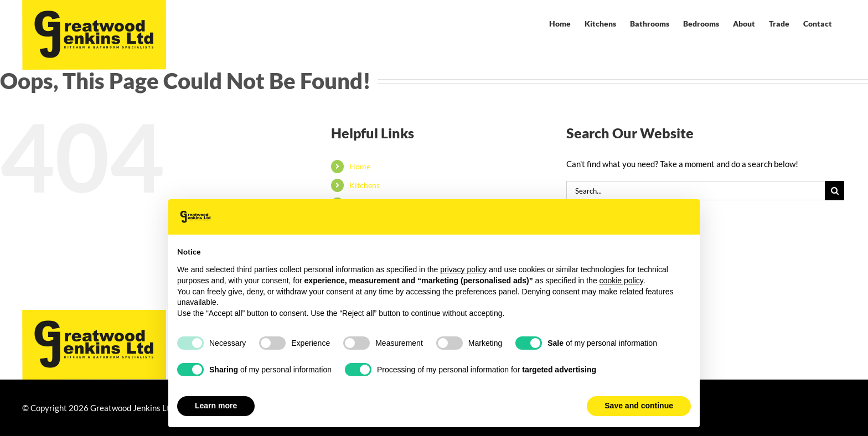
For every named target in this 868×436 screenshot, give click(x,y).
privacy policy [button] (463, 269)
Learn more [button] (216, 406)
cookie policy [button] (621, 281)
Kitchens (365, 185)
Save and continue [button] (639, 406)
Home (360, 166)
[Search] (835, 191)
